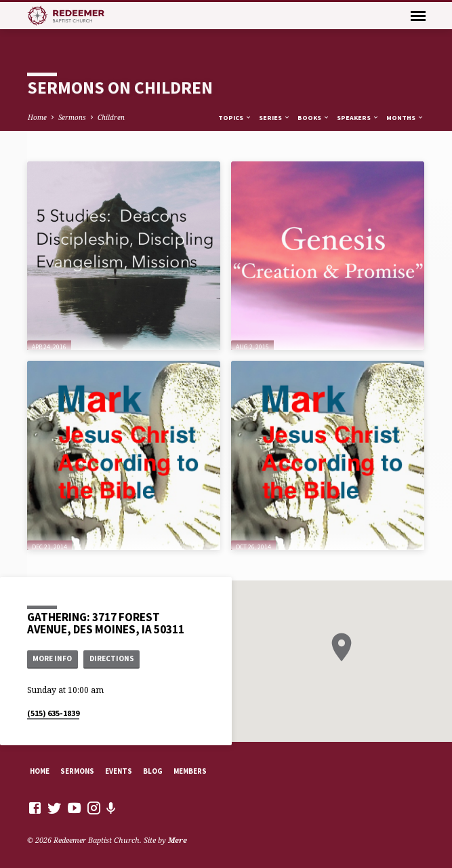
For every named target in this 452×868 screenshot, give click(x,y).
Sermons (72, 117)
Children (111, 117)
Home (37, 117)
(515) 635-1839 (53, 713)
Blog (153, 771)
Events (119, 771)
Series (275, 118)
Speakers (358, 118)
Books (314, 118)
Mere (178, 840)
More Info (52, 658)
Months (405, 118)
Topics (235, 118)
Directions (112, 658)
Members (190, 771)
